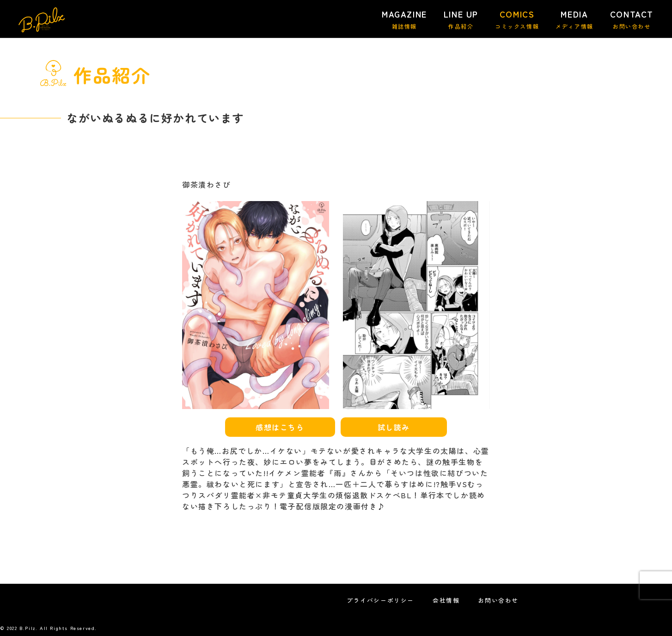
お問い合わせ (498, 600)
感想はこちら (280, 427)
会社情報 (446, 600)
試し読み (394, 427)
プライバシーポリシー (380, 600)
